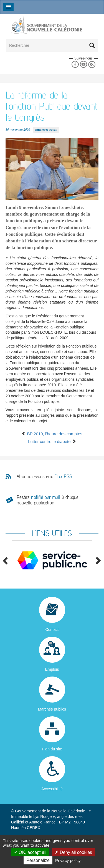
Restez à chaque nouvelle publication (48, 500)
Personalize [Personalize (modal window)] (38, 860)
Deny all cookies (73, 852)
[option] (52, 560)
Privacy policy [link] (68, 860)
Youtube (83, 65)
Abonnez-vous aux (44, 476)
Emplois (52, 669)
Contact (52, 629)
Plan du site (52, 749)
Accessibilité (52, 789)
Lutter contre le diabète (52, 441)
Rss (92, 65)
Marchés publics (52, 709)
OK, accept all (30, 852)
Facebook (75, 65)
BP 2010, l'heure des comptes (52, 434)
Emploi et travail (46, 129)
